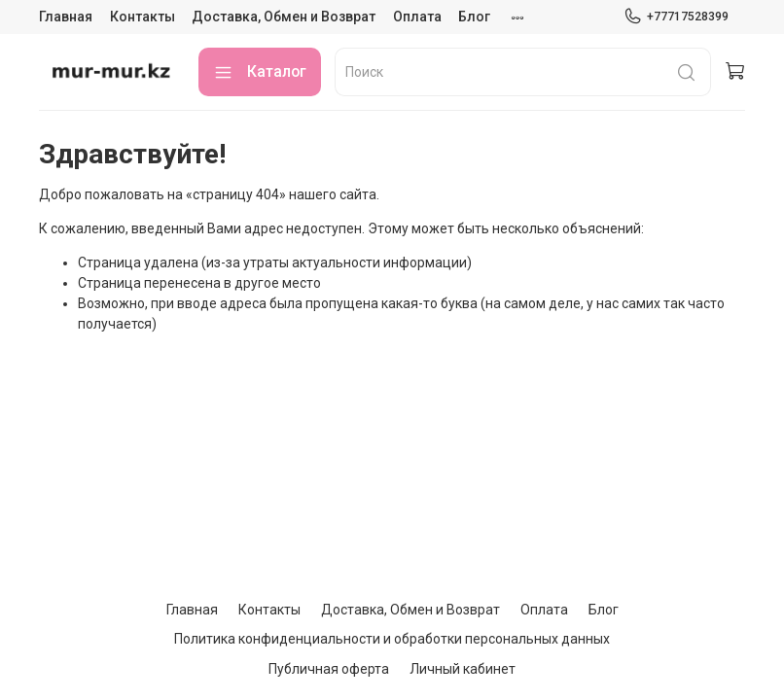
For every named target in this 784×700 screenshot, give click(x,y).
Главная (66, 17)
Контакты (143, 17)
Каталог (260, 72)
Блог (474, 17)
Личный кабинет (463, 669)
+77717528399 (676, 17)
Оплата (417, 17)
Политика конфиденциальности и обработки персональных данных (392, 639)
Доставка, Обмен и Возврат (284, 17)
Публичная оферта (329, 669)
